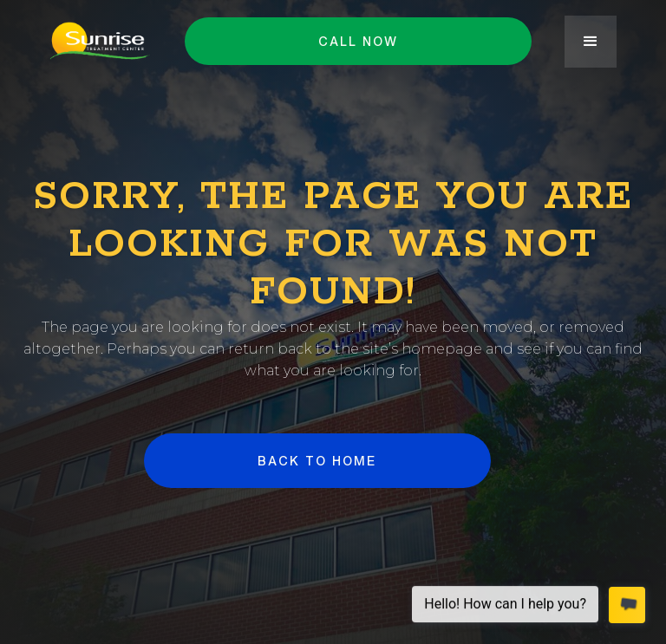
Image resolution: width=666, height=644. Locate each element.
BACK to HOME (317, 461)
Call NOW (358, 41)
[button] (591, 42)
